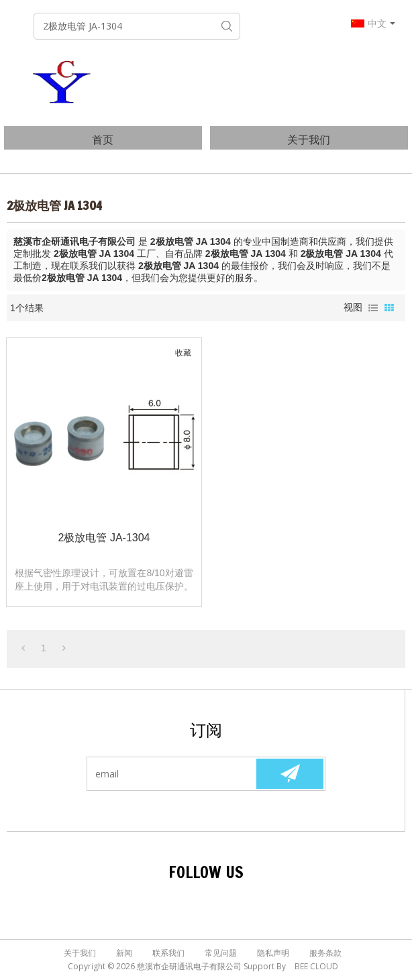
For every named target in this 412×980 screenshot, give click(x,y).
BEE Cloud (316, 966)
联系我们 (168, 953)
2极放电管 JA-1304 (104, 538)
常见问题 (221, 953)
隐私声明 (273, 953)
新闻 (124, 953)
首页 (103, 140)
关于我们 (309, 140)
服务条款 (325, 953)
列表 (373, 308)
